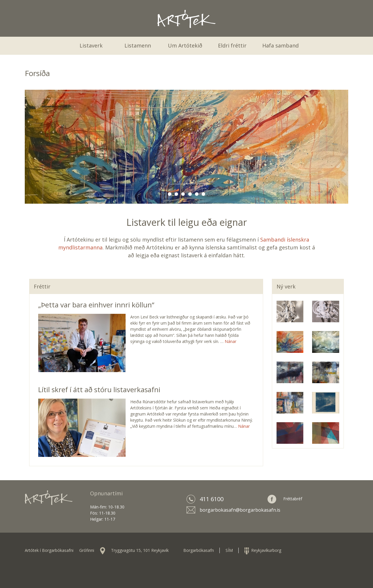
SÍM (229, 550)
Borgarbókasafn (199, 550)
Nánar (231, 341)
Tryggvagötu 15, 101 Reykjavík (140, 550)
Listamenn (138, 45)
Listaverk (91, 45)
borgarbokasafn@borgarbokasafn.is (240, 510)
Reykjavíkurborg (263, 550)
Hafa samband (280, 45)
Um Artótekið (185, 45)
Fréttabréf (293, 499)
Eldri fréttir (232, 45)
